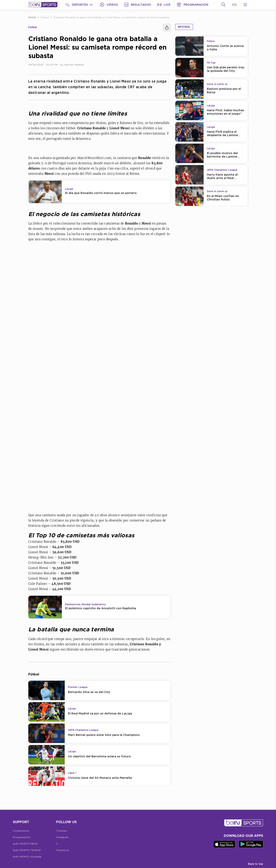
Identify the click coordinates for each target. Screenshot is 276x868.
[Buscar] (223, 5)
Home (32, 17)
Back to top (256, 864)
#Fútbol (184, 27)
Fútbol (45, 17)
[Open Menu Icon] (245, 5)
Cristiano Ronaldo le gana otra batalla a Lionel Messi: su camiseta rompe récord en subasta (111, 17)
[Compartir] (167, 28)
